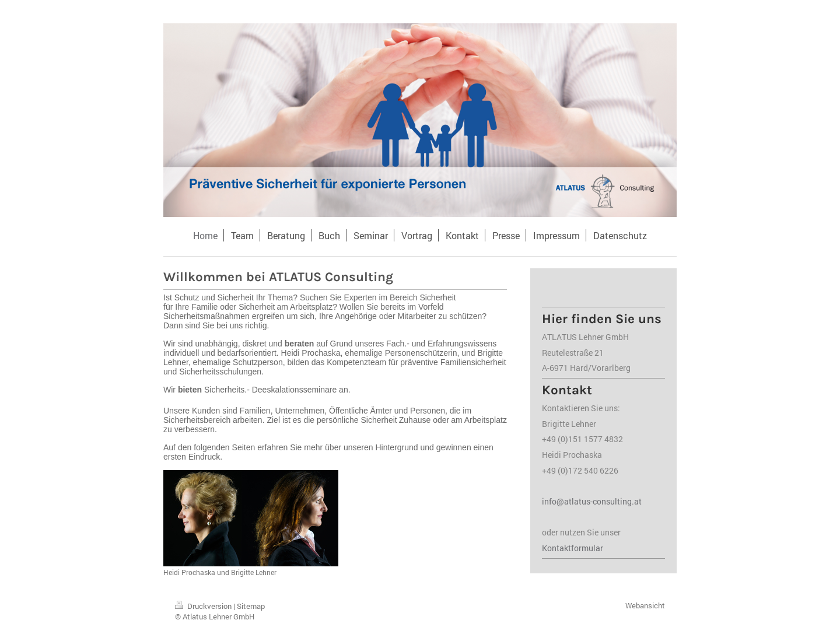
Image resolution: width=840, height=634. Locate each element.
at (638, 501)
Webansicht (645, 605)
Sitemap (251, 606)
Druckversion (204, 606)
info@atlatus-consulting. (588, 501)
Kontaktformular (573, 548)
